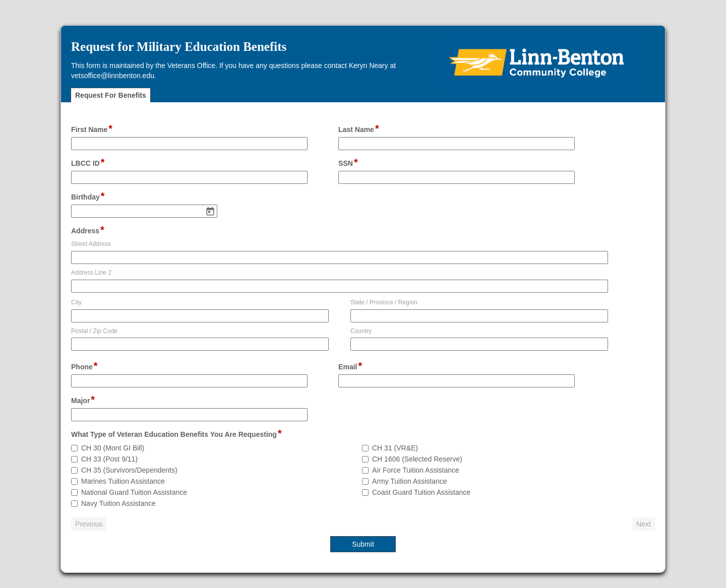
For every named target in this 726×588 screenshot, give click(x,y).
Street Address (91, 244)
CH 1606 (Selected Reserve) (417, 459)
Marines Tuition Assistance (123, 481)
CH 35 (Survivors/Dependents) (129, 470)
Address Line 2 (91, 273)
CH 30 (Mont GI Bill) (113, 448)
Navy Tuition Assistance (118, 503)
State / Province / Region (384, 302)
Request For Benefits (111, 95)
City (76, 302)
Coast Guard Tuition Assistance (421, 492)
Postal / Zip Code (94, 331)
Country (361, 331)
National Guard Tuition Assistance (134, 492)
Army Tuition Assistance (410, 481)
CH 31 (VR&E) (395, 448)
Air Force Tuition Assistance (416, 470)
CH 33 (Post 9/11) (109, 459)
